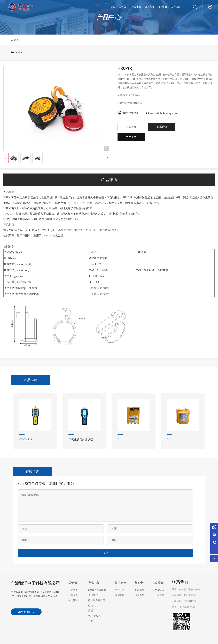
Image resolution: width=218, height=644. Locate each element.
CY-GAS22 (26, 439)
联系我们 (180, 582)
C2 (168, 439)
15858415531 (190, 601)
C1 (119, 439)
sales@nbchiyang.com (164, 113)
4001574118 (130, 113)
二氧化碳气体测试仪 (81, 439)
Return (16, 52)
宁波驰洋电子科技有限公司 (35, 583)
